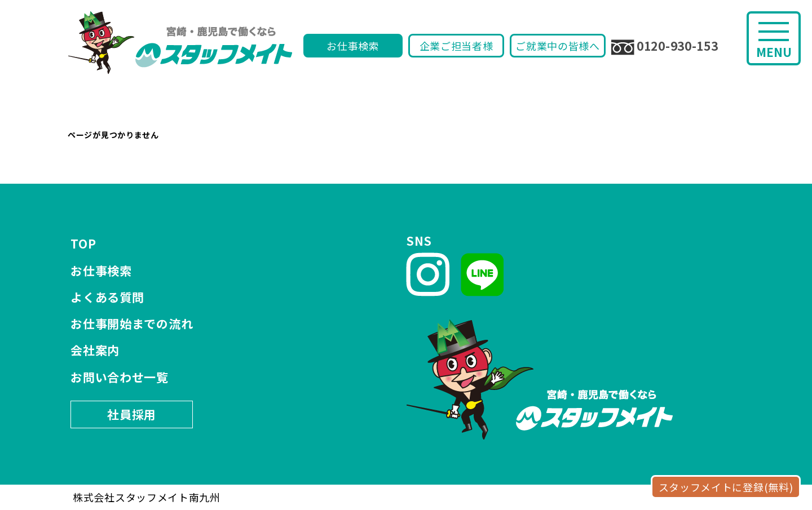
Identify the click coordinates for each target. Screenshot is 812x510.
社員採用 (132, 414)
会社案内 (95, 350)
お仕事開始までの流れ (132, 323)
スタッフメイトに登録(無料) (726, 487)
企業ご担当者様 (456, 46)
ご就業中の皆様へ (558, 46)
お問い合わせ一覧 (120, 377)
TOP (83, 243)
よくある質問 (107, 297)
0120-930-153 (665, 46)
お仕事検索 (353, 46)
